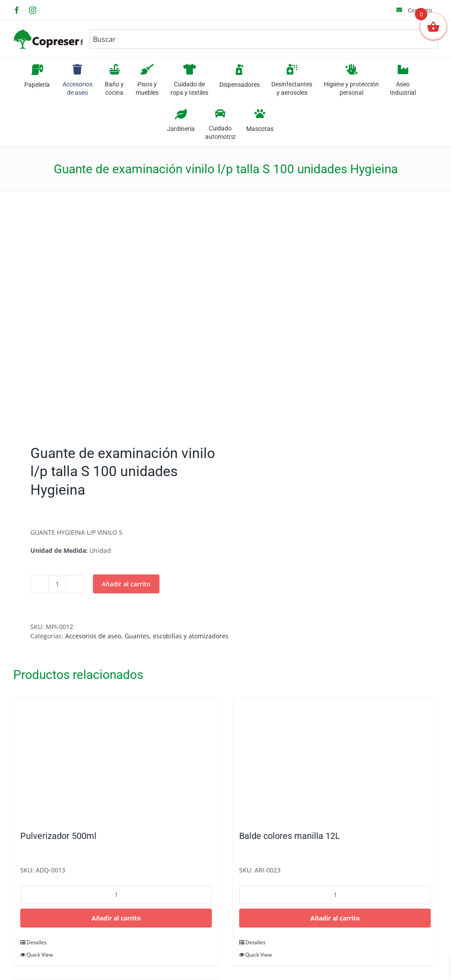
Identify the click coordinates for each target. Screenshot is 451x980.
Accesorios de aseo (93, 636)
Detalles (37, 942)
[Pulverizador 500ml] (116, 759)
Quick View (40, 955)
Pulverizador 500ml (58, 836)
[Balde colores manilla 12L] (335, 759)
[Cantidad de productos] (57, 584)
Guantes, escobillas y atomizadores (177, 636)
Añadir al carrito (126, 584)
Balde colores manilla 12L (290, 836)
